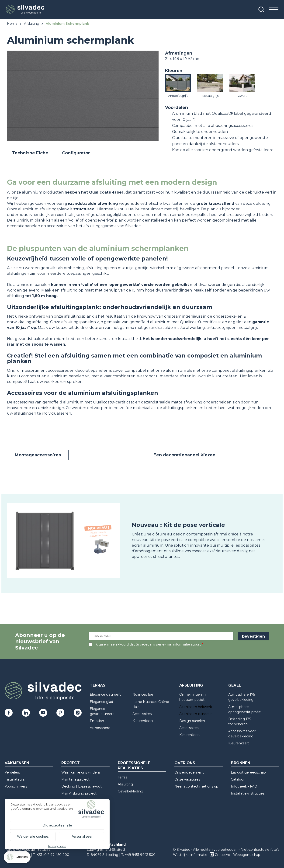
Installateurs (15, 779)
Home (12, 24)
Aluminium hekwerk (196, 707)
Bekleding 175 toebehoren (240, 722)
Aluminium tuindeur (196, 714)
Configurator (76, 153)
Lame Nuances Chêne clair (151, 704)
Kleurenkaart (143, 721)
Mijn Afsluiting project (79, 793)
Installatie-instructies (248, 793)
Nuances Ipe (143, 694)
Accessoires (142, 714)
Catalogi (237, 779)
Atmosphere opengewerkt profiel (245, 709)
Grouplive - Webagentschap (237, 855)
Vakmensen (17, 763)
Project (71, 763)
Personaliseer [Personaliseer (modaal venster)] (82, 837)
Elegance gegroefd (106, 694)
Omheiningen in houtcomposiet (192, 697)
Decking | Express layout (81, 786)
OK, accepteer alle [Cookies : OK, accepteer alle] (57, 825)
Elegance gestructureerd (102, 711)
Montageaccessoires (38, 455)
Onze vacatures (187, 779)
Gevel (235, 685)
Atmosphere (100, 728)
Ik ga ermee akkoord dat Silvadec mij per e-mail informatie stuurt (148, 644)
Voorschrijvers (16, 786)
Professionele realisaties (134, 765)
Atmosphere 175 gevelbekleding (242, 697)
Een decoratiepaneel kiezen (184, 455)
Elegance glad (101, 702)
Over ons (185, 763)
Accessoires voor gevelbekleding (242, 734)
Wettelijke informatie (190, 855)
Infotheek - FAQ (244, 786)
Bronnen (241, 763)
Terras (98, 685)
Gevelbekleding (130, 791)
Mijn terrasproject (75, 779)
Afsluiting (32, 24)
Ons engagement (189, 772)
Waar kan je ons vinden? (81, 772)
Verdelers (12, 772)
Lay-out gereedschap (248, 772)
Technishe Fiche (30, 153)
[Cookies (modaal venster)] (17, 858)
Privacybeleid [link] (57, 846)
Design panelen (192, 721)
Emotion (97, 721)
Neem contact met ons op (196, 786)
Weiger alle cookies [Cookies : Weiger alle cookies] (33, 837)
